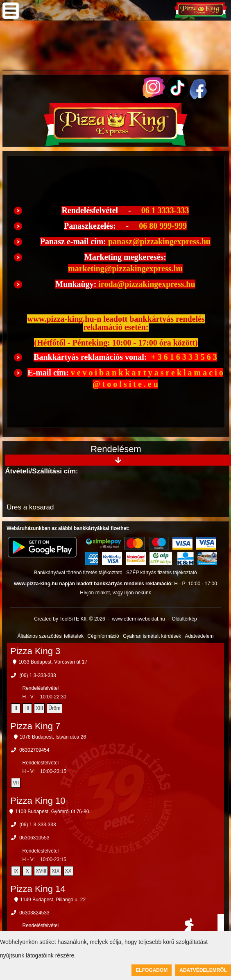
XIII (39, 708)
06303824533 (34, 913)
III (27, 708)
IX (16, 871)
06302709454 (34, 750)
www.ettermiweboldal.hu (138, 619)
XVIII (41, 871)
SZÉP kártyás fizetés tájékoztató (162, 573)
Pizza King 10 (38, 801)
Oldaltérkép (184, 619)
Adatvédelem (199, 636)
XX (68, 871)
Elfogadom (152, 970)
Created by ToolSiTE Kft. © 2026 (69, 619)
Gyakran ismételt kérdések (152, 636)
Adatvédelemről (203, 970)
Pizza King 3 (35, 651)
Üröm (54, 708)
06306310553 (34, 838)
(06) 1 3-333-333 (37, 675)
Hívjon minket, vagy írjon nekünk (115, 593)
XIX (55, 871)
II (16, 708)
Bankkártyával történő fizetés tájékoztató (78, 573)
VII (16, 783)
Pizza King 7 (35, 726)
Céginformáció (103, 636)
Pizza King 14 (38, 889)
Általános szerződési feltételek (51, 636)
